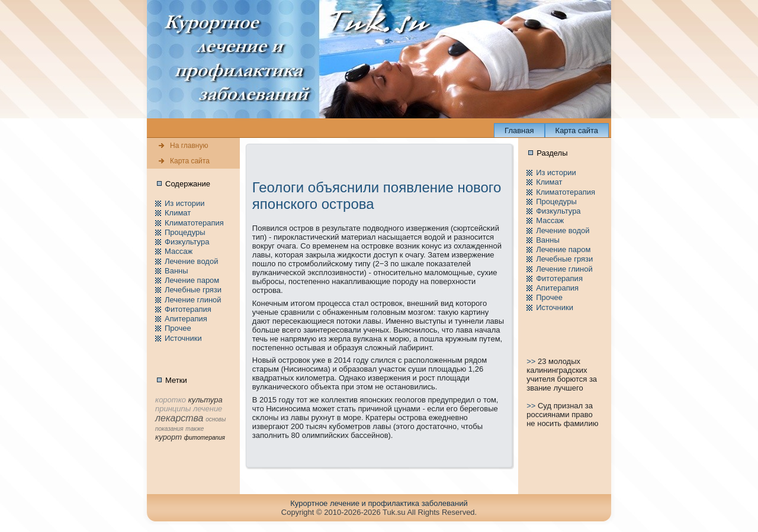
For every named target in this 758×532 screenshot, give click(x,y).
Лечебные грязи (193, 290)
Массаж (179, 251)
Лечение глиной (193, 300)
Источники (183, 338)
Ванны (176, 271)
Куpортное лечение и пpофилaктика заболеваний (379, 503)
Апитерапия (186, 319)
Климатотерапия (194, 223)
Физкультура (187, 242)
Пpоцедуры (185, 232)
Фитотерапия (188, 309)
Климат (178, 213)
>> (532, 361)
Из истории (184, 203)
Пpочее (178, 328)
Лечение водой (191, 261)
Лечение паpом (192, 280)
